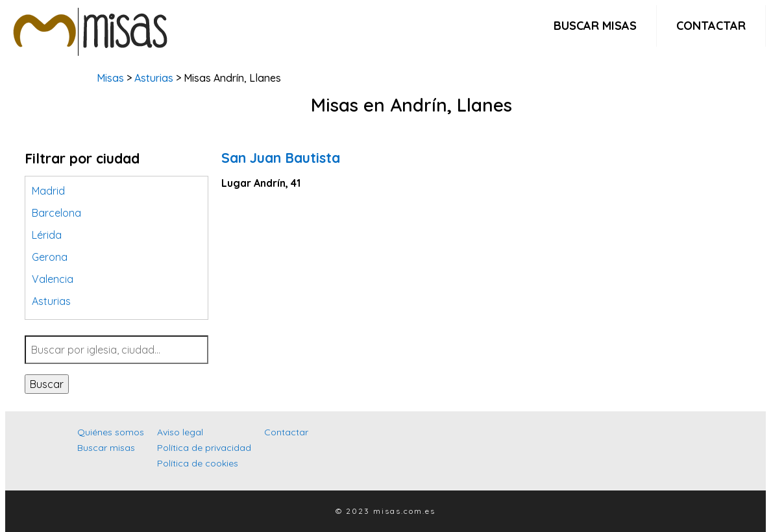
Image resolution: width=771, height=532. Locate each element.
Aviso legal (180, 432)
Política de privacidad (204, 448)
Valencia (53, 279)
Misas (110, 78)
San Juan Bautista (281, 158)
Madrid (48, 191)
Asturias (154, 78)
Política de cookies (198, 463)
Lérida (47, 235)
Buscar (47, 384)
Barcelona (56, 213)
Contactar (711, 26)
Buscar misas (595, 26)
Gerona (50, 257)
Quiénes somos (111, 432)
